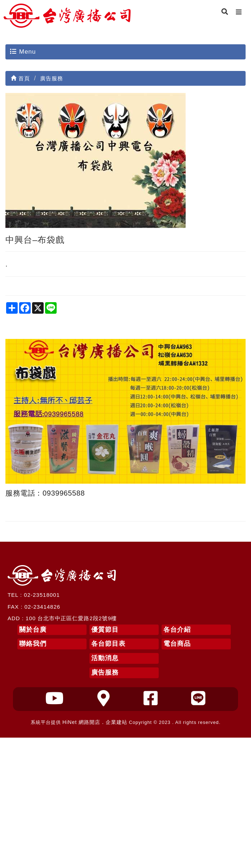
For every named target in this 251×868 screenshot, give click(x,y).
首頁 (20, 78)
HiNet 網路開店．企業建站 (95, 722)
